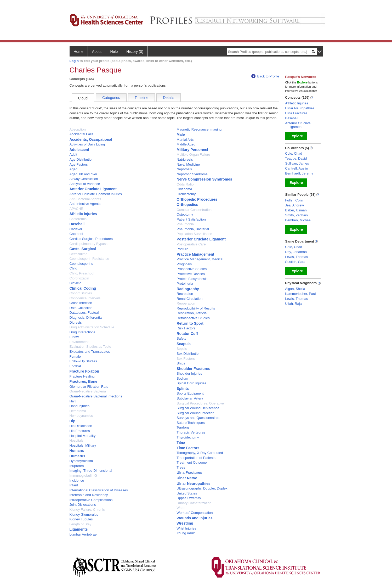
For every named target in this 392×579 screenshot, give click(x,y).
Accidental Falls (81, 134)
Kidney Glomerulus (84, 515)
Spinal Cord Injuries (191, 383)
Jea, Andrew (294, 205)
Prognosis (184, 264)
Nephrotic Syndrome (192, 174)
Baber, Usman (296, 210)
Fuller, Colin (294, 200)
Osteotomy (185, 214)
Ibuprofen (77, 466)
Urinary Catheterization (194, 503)
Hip (73, 421)
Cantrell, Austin (296, 168)
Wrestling (185, 523)
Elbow (74, 337)
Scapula (184, 344)
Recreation (185, 294)
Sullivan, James (297, 163)
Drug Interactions (83, 332)
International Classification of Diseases (99, 490)
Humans (77, 451)
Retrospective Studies (193, 318)
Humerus (78, 456)
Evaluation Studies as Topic (90, 347)
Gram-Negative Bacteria (88, 391)
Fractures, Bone (84, 381)
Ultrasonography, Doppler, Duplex (202, 488)
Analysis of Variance (85, 184)
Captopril (76, 234)
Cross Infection (81, 303)
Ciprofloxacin (79, 278)
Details (169, 98)
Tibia (181, 442)
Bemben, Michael (298, 220)
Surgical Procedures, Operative (200, 403)
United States (187, 493)
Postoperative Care (191, 244)
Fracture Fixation (84, 371)
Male (181, 134)
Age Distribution (82, 159)
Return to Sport (190, 323)
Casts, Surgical (83, 249)
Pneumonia (185, 224)
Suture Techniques (191, 423)
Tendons (183, 427)
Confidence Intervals (85, 298)
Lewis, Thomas (296, 257)
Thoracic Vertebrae (191, 432)
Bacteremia (78, 219)
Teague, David (296, 158)
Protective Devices (191, 274)
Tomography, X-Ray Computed (200, 453)
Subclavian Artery (190, 398)
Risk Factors (186, 328)
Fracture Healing (82, 376)
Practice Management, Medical (200, 259)
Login (74, 61)
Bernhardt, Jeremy (299, 173)
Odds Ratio (185, 184)
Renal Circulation (189, 299)
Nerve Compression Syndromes (204, 179)
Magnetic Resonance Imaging (199, 129)
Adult (73, 154)
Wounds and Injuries (194, 518)
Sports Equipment (190, 393)
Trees (181, 467)
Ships (181, 363)
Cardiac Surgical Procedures (91, 239)
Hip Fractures (80, 431)
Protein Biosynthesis (192, 279)
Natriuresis (185, 159)
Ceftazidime (79, 254)
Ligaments (79, 529)
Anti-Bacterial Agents (85, 199)
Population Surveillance (194, 234)
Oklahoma (184, 189)
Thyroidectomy (188, 437)
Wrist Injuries (186, 528)
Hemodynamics (81, 416)
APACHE (76, 209)
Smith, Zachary (296, 215)
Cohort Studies (81, 293)
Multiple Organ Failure (193, 154)
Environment (79, 342)
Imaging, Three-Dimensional (91, 471)
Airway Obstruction (84, 179)
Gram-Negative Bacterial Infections (96, 396)
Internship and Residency (89, 495)
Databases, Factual (84, 313)
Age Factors (79, 164)
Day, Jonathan (296, 252)
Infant (74, 485)
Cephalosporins (81, 264)
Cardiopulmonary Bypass (89, 244)
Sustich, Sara (295, 262)
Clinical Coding (83, 288)
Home (79, 52)
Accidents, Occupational (91, 139)
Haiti (73, 401)
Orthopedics (187, 205)
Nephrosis (184, 169)
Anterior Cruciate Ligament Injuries (96, 194)
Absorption (78, 129)
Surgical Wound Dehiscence (198, 408)
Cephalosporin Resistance (89, 259)
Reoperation (186, 303)
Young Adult (186, 533)
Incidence (77, 480)
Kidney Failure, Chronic (87, 510)
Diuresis (76, 322)
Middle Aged (186, 144)
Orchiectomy (186, 194)
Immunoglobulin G (83, 476)
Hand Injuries (80, 406)
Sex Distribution (188, 354)
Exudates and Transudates (90, 352)
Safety (181, 338)
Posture (182, 249)
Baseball (77, 224)
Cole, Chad (294, 153)
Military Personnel (192, 150)
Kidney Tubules (81, 519)
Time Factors (188, 448)
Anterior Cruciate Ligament (93, 189)
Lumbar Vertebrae (83, 534)
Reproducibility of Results (196, 308)
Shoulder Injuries (189, 373)
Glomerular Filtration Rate (89, 387)
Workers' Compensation (195, 513)
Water (181, 508)
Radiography (188, 289)
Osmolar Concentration (194, 210)
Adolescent (79, 150)
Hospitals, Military (83, 445)
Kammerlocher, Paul (300, 294)
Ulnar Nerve (187, 478)
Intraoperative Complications (91, 500)
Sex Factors (186, 359)
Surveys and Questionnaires (198, 418)
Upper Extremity (189, 498)
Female (75, 356)
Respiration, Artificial (192, 313)
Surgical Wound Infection (195, 413)
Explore (296, 136)
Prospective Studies (192, 269)
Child (73, 268)
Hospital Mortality (83, 436)
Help (114, 52)
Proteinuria (185, 283)
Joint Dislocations (83, 505)
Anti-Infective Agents (85, 204)
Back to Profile (265, 76)
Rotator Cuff (187, 334)
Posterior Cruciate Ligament (201, 239)
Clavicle (76, 283)
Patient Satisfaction (191, 219)
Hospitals (76, 440)
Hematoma (78, 411)
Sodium (182, 378)
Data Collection (81, 308)
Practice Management (195, 254)
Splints (183, 389)
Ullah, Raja (293, 304)
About (97, 52)
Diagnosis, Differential (86, 317)
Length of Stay (81, 524)
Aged (73, 169)
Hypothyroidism (81, 461)
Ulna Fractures (189, 473)
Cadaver (76, 229)
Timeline (141, 98)
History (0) (135, 52)
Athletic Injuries (83, 214)
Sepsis (182, 349)
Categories (111, 98)
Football (76, 366)
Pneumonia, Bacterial (193, 229)
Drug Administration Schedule (92, 327)
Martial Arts (185, 140)
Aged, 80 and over (83, 174)
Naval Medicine (188, 164)
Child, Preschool (82, 273)
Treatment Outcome (192, 462)
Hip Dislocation (81, 426)
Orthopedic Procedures (197, 199)
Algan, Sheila (295, 289)
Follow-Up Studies (83, 361)
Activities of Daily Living (87, 144)
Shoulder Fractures (193, 369)
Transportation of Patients (196, 458)
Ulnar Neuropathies (193, 484)
